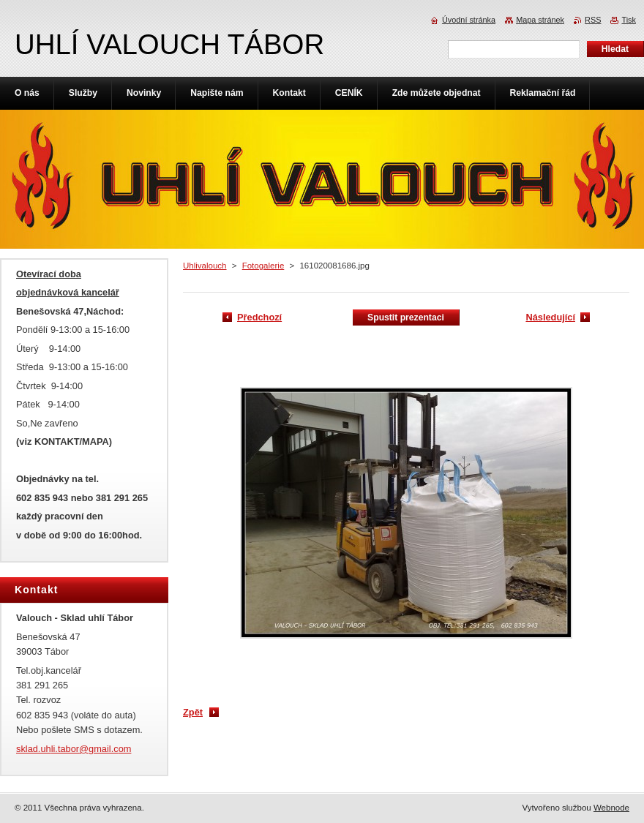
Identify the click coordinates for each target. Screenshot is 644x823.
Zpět (193, 712)
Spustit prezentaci (406, 317)
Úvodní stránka (469, 20)
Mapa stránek (540, 20)
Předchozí (259, 317)
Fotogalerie (263, 266)
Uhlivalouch (205, 266)
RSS (593, 20)
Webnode (611, 808)
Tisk (629, 20)
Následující (550, 317)
